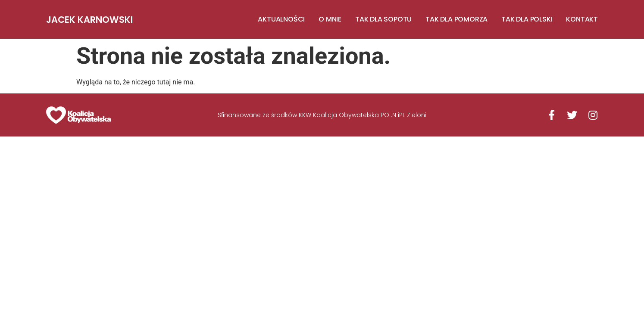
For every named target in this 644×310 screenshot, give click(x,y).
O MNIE (330, 19)
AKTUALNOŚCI (281, 19)
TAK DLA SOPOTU (383, 19)
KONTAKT (582, 19)
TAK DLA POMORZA (456, 19)
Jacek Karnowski (89, 20)
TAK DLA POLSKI (527, 19)
